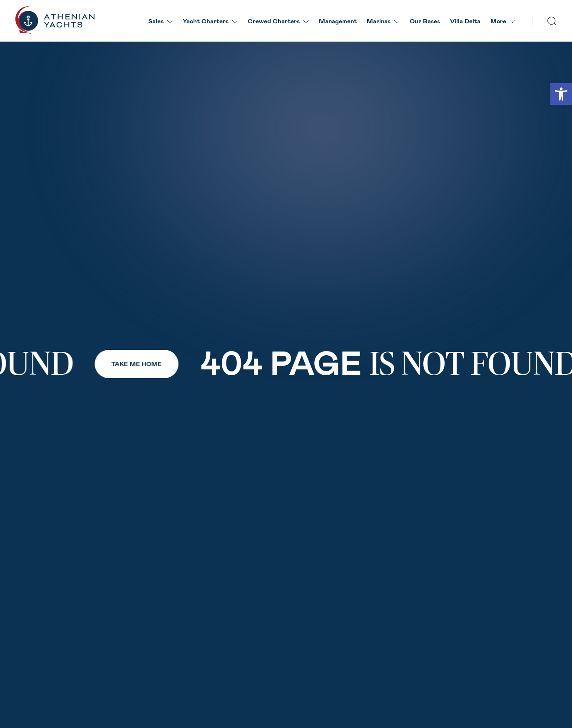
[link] (561, 94)
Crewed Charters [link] (278, 21)
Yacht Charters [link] (210, 21)
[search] (552, 21)
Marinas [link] (383, 21)
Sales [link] (160, 21)
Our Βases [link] (425, 21)
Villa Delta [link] (465, 21)
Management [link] (338, 21)
